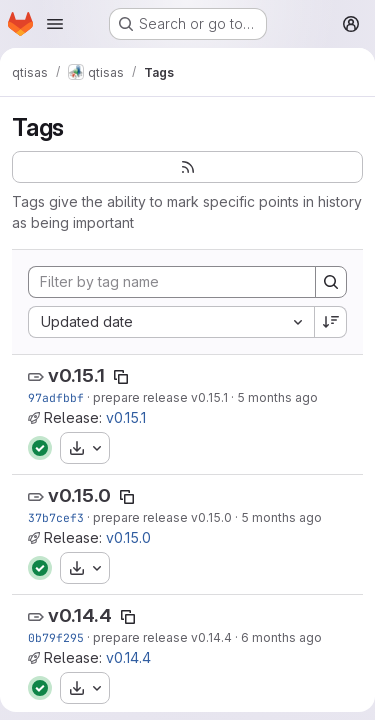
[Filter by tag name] (172, 282)
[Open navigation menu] (55, 24)
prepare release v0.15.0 (162, 517)
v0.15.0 (79, 495)
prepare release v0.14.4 (162, 637)
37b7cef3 (56, 517)
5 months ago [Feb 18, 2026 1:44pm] (277, 397)
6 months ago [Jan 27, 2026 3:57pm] (281, 637)
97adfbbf (56, 397)
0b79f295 (56, 637)
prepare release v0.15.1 (160, 397)
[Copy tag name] (121, 377)
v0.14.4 (80, 615)
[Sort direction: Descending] (331, 322)
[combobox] (171, 322)
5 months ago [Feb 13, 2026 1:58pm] (281, 517)
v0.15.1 (76, 375)
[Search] (331, 282)
